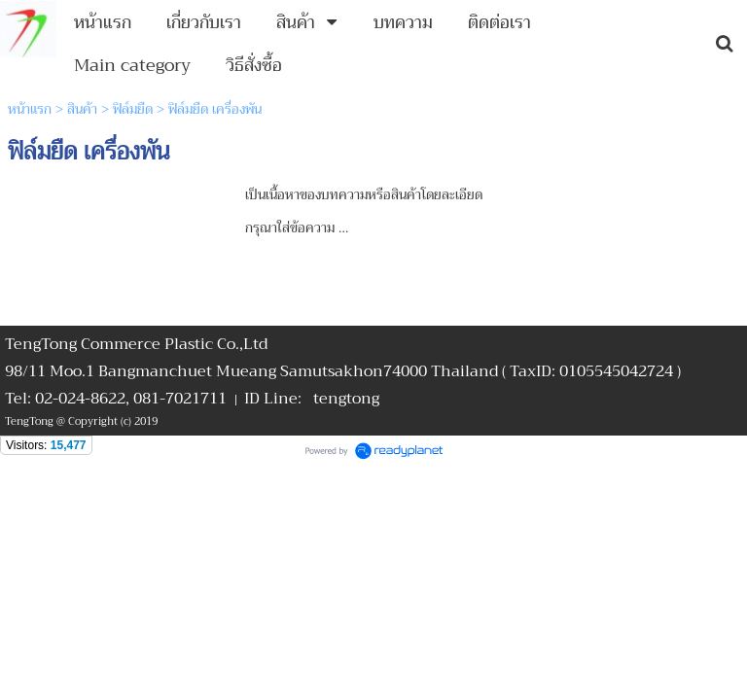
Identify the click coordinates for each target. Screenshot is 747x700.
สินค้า (82, 109)
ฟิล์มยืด (133, 109)
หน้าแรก (30, 109)
